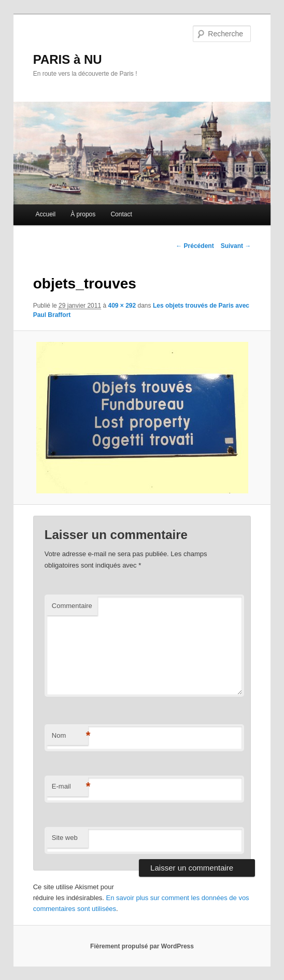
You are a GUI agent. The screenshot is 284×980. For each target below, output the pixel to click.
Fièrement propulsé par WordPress (142, 946)
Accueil (45, 214)
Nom (70, 736)
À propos (83, 214)
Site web (65, 838)
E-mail (70, 787)
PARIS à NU (68, 59)
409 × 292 (122, 306)
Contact (121, 214)
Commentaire (72, 606)
